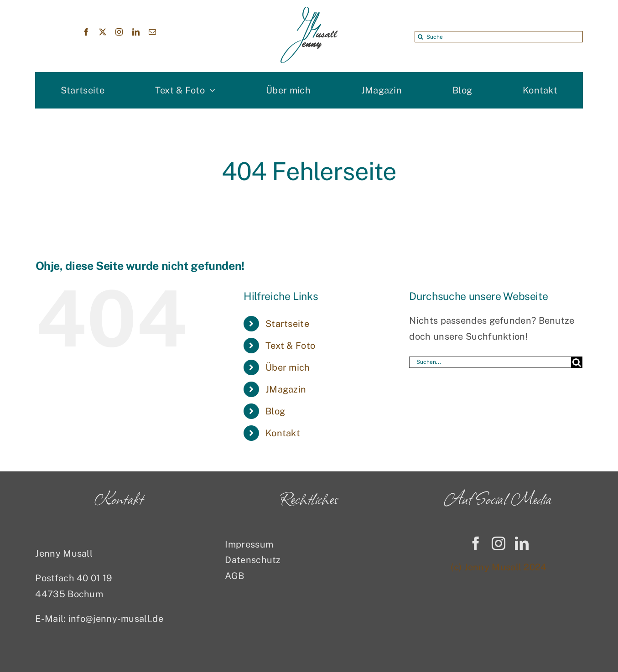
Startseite (287, 324)
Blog (275, 411)
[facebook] (86, 32)
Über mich (288, 367)
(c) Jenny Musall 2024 (499, 567)
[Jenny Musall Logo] (309, 11)
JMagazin (286, 389)
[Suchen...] (490, 362)
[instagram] (119, 32)
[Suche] (499, 37)
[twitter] (103, 32)
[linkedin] (136, 32)
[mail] (152, 32)
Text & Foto (290, 346)
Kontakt (283, 433)
